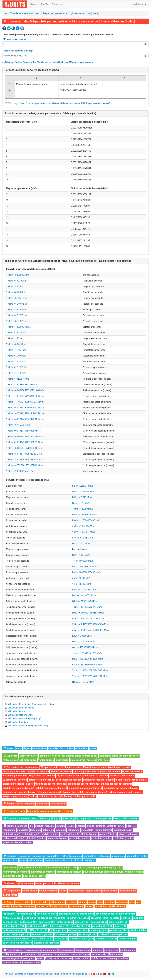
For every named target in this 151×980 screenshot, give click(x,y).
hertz (23, 811)
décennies (29, 906)
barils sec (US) (11, 922)
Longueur (10, 856)
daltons (86, 958)
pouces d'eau (30, 876)
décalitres (96, 918)
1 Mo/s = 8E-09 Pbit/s (17, 304)
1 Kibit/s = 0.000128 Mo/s (83, 590)
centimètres (90, 856)
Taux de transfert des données (25, 13)
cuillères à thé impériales (16, 939)
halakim (63, 906)
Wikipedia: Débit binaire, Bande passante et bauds (32, 704)
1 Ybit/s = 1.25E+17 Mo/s (83, 532)
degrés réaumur (128, 891)
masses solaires (32, 963)
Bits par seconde (49, 767)
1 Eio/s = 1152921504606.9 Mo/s (87, 665)
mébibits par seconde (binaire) (131, 780)
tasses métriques (128, 939)
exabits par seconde (61, 771)
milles (144, 856)
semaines (110, 902)
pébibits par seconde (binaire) (83, 784)
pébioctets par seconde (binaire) (90, 792)
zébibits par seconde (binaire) (19, 788)
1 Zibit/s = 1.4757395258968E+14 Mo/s (90, 624)
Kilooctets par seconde (15, 776)
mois (132, 902)
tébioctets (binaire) (57, 838)
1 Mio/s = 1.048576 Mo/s (83, 642)
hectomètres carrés (50, 756)
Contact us (57, 4)
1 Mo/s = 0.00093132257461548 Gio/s (25, 437)
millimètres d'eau (134, 872)
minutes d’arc (39, 748)
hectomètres (38, 856)
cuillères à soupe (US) (14, 930)
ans (138, 902)
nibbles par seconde (85, 796)
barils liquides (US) (118, 922)
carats (77, 958)
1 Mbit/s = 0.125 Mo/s (81, 497)
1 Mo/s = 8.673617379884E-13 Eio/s (24, 454)
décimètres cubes (105, 914)
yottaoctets (87, 830)
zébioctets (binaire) (124, 838)
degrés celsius (30, 891)
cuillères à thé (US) (38, 930)
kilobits (39, 826)
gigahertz (56, 811)
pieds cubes (30, 918)
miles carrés (30, 760)
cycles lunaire (76, 906)
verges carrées (46, 760)
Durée (8, 902)
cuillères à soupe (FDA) (82, 939)
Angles (9, 748)
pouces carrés (78, 760)
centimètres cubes (126, 914)
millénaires (52, 906)
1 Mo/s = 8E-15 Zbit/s (17, 315)
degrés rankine (76, 891)
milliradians (81, 748)
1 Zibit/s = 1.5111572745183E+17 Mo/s (90, 630)
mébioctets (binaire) (14, 838)
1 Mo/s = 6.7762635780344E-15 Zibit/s (25, 413)
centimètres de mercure (69, 872)
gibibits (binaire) (11, 834)
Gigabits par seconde (119, 767)
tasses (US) (120, 926)
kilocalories (43, 804)
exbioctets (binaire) (101, 838)
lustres (89, 906)
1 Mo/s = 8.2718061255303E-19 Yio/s (25, 465)
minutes (82, 902)
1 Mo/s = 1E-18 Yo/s (16, 373)
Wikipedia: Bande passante (21, 708)
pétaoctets (48, 830)
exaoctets (61, 830)
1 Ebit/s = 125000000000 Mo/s (86, 520)
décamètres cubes (68, 914)
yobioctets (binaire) (13, 842)
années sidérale (117, 906)
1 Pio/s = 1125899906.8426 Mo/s (87, 659)
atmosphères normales (30, 868)
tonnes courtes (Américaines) (107, 954)
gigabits (61, 826)
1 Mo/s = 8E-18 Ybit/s (17, 321)
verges (6, 860)
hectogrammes (66, 950)
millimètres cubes (12, 918)
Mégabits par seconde (95, 767)
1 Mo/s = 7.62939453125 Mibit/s (22, 385)
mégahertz (44, 811)
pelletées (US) (82, 922)
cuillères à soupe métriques (17, 943)
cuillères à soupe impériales (113, 934)
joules (20, 804)
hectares (91, 760)
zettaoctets (74, 830)
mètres (65, 856)
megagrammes (33, 950)
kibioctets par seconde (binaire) (85, 788)
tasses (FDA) (61, 939)
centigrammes (128, 950)
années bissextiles (13, 906)
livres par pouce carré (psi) (102, 868)
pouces (23, 860)
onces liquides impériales (16, 934)
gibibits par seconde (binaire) (85, 13)
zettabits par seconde (85, 771)
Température (12, 891)
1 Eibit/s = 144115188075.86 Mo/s (87, 619)
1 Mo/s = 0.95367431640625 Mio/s (23, 431)
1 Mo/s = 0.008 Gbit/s (17, 292)
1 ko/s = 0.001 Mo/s (80, 543)
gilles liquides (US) (81, 926)
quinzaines (122, 902)
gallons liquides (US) (14, 926)
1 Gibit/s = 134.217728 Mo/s (84, 601)
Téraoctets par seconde (95, 776)
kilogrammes (50, 950)
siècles (40, 906)
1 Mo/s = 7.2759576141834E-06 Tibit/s (25, 396)
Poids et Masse (13, 950)
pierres (40, 958)
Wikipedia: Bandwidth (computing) (24, 718)
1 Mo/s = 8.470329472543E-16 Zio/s (24, 460)
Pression (10, 868)
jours (100, 902)
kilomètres (24, 856)
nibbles (29, 842)
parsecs (49, 860)
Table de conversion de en (50, 113)
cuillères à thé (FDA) (106, 939)
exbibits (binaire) (69, 834)
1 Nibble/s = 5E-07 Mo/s (82, 682)
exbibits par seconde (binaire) (116, 784)
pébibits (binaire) (50, 834)
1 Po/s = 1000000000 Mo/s (84, 567)
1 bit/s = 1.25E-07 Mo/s (82, 486)
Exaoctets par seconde (15, 780)
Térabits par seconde (14, 771)
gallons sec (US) (28, 922)
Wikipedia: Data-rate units (20, 715)
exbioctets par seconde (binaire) (126, 792)
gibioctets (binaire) (36, 838)
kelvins (63, 891)
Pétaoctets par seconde (122, 776)
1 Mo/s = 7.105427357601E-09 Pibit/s (25, 402)
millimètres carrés (12, 760)
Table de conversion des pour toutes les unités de (68, 261)
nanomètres (133, 856)
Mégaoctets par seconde (55, 13)
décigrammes (111, 950)
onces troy (66, 958)
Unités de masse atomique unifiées (110, 958)
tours (19, 748)
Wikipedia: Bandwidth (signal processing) (28, 726)
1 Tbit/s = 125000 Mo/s (82, 509)
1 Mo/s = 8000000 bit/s (18, 275)
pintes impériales (118, 930)
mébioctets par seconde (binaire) (121, 788)
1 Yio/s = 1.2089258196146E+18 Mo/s (89, 676)
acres (107, 760)
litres (105, 918)
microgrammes (27, 954)
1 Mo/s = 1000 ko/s (16, 333)
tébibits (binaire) (30, 834)
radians (70, 748)
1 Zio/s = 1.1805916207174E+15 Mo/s (89, 670)
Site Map (45, 4)
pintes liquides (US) (59, 926)
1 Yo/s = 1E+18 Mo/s (81, 584)
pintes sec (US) (65, 922)
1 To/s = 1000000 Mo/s (82, 561)
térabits (71, 826)
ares (100, 760)
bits (32, 826)
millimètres (104, 856)
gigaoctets (23, 830)
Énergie (9, 804)
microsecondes (40, 902)
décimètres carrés (109, 756)
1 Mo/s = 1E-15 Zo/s (16, 367)
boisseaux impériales (65, 934)
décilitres (115, 918)
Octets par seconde (132, 771)
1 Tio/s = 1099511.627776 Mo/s (86, 653)
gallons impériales (78, 930)
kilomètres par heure (69, 883)
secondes (71, 902)
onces (56, 958)
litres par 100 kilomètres (126, 818)
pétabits (81, 826)
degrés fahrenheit (48, 891)
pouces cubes (45, 918)
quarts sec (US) (47, 922)
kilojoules (30, 804)
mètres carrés (90, 756)
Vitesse (9, 883)
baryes (42, 876)
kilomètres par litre (101, 818)
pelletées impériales (42, 934)
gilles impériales (138, 930)
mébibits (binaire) (123, 830)
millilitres (138, 918)
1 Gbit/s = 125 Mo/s (80, 503)
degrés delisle (93, 891)
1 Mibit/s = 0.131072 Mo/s (83, 595)
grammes (97, 950)
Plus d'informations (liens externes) (25, 697)
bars (74, 868)
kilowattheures (58, 804)
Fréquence (11, 811)
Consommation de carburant (20, 818)
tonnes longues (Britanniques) (19, 958)
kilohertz (32, 811)
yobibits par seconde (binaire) (51, 788)
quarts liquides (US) (37, 926)
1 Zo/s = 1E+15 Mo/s (81, 578)
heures (92, 902)
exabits (90, 826)
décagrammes (83, 950)
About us (34, 4)
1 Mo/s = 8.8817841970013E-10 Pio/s (25, 448)
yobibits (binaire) (108, 834)
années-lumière (63, 860)
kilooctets (131, 826)
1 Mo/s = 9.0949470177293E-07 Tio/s (25, 442)
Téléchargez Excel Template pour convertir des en (57, 103)
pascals (82, 868)
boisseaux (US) (99, 922)
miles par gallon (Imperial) (76, 818)
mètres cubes (87, 914)
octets (121, 826)
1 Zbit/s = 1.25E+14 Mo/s (83, 526)
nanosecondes (23, 902)
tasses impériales (87, 934)
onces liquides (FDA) (42, 939)
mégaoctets (9, 830)
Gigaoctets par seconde (69, 776)
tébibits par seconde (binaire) (51, 784)
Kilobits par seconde (71, 767)
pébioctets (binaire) (79, 838)
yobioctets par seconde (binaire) (55, 796)
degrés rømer (10, 895)
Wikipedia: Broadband (18, 722)
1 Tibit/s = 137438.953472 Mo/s (86, 607)
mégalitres (60, 918)
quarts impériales (98, 930)
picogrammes (61, 954)
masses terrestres (12, 963)
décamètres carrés (71, 756)
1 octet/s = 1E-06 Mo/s (82, 538)
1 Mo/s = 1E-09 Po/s (16, 356)
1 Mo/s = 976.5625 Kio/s (18, 425)
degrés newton (110, 891)
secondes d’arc (56, 748)
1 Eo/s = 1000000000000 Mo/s (86, 572)
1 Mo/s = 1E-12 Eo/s (16, 361)
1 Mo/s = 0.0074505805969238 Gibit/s (25, 390)
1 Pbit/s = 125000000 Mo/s (84, 515)
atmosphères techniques (57, 868)
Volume (9, 914)
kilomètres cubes (26, 914)
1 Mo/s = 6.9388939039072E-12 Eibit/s (25, 408)
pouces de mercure (93, 872)
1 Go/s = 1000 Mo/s (80, 555)
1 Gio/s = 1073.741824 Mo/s (84, 647)
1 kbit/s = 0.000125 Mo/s (83, 492)
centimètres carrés (130, 756)
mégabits (50, 826)
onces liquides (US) (102, 926)
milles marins (36, 860)
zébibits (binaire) (89, 834)
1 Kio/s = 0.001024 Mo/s (83, 636)
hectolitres (83, 918)
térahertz (68, 811)
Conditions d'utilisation (48, 974)
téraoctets (35, 830)
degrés (27, 748)
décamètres (53, 856)
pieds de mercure (114, 872)
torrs (120, 868)
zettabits (101, 826)
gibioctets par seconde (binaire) (20, 792)
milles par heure (25, 883)
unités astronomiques (84, 860)
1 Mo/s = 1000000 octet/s (19, 327)
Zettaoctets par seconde (41, 780)
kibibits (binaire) (103, 830)
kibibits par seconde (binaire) (98, 780)
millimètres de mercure (43, 872)
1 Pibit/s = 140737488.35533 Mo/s (87, 613)
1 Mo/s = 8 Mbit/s (15, 286)
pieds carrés (62, 760)
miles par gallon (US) (50, 818)
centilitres (126, 918)
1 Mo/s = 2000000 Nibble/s (19, 471)
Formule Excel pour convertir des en (32, 70)
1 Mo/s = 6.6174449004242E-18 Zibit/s (25, 419)
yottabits (112, 826)
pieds (15, 860)
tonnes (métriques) (80, 954)
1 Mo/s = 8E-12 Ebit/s (17, 310)
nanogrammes (44, 954)
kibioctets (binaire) (128, 834)
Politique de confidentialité (74, 974)
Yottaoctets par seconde (69, 780)
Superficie (10, 756)
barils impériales (58, 930)
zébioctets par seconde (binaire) (20, 796)
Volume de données (15, 826)
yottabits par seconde (109, 771)
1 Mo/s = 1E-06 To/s (16, 350)
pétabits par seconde (38, 771)
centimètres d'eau (12, 876)
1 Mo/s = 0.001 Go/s (16, 344)
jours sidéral (101, 906)
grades (93, 748)
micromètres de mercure (16, 872)
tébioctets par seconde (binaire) (55, 792)
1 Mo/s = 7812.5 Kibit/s (18, 379)
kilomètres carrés (29, 756)
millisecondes (57, 902)
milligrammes (10, 954)
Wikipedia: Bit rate (17, 711)
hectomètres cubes (47, 914)
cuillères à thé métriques (46, 943)
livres (48, 958)
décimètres (76, 856)
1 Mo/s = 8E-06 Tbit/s (17, 298)
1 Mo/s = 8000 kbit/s (16, 281)
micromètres (118, 856)
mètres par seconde (46, 883)
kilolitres (72, 918)
